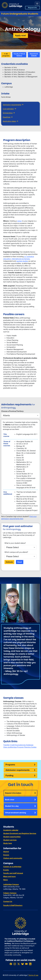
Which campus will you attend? (16, 552)
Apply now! (21, 35)
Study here (8, 843)
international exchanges (21, 259)
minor (20, 221)
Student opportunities (12, 837)
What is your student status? (15, 543)
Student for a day (12, 806)
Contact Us (8, 901)
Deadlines (7, 117)
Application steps (9, 121)
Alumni (6, 852)
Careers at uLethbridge (12, 867)
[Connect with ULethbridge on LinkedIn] (30, 964)
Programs (10, 765)
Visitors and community (13, 858)
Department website (34, 55)
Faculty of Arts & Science (19, 55)
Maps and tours (9, 876)
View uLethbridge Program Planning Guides (20, 747)
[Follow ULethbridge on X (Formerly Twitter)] (19, 964)
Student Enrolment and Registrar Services (20, 833)
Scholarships (8, 113)
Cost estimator (8, 109)
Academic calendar (11, 830)
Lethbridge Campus (11, 884)
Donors (6, 855)
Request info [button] (32, 8)
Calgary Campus (10, 893)
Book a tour (10, 800)
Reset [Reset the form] (20, 562)
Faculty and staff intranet (13, 873)
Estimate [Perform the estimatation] (9, 562)
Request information (13, 793)
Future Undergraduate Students (20, 14)
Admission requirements (12, 105)
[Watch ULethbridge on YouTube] (26, 964)
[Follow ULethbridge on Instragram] (15, 964)
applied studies (22, 261)
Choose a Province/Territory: (13, 411)
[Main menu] (37, 4)
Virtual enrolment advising (16, 813)
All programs (6, 55)
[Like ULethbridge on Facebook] (11, 964)
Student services (10, 840)
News (6, 880)
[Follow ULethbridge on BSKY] (22, 964)
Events (6, 870)
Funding (9, 776)
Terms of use (33, 975)
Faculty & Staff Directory (13, 905)
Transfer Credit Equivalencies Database (18, 745)
